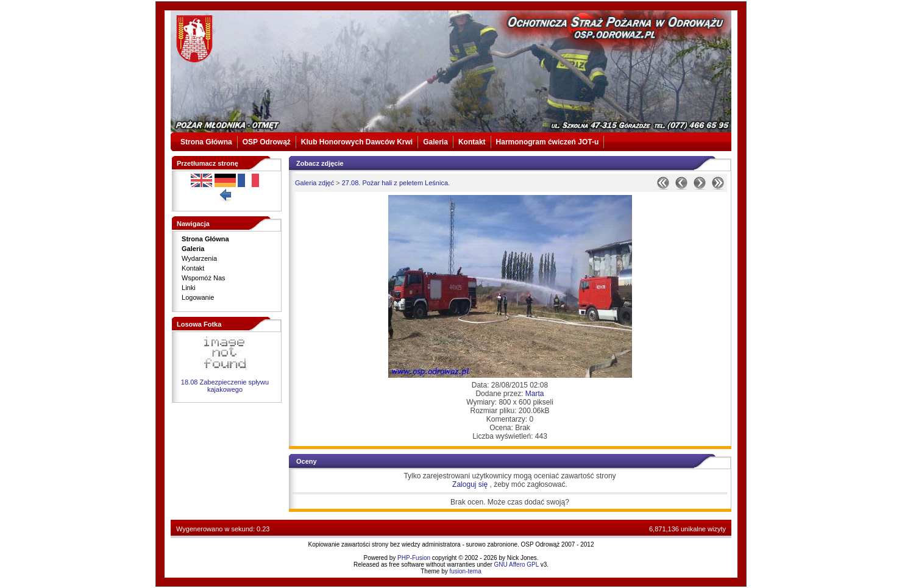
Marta (535, 394)
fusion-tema (466, 571)
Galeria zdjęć (314, 183)
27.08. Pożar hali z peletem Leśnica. (396, 183)
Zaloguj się (470, 484)
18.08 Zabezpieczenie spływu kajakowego (225, 386)
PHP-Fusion (414, 558)
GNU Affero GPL (517, 565)
